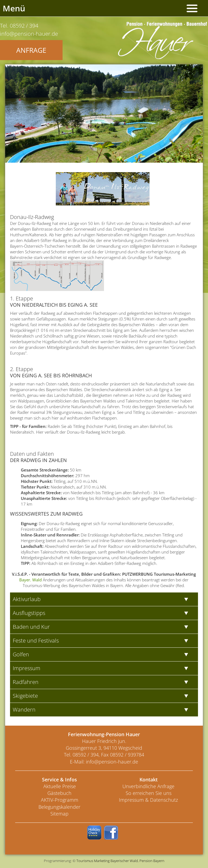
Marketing (102, 861)
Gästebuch (59, 793)
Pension (146, 861)
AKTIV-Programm (60, 800)
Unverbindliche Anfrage (148, 786)
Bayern (159, 861)
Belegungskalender (59, 807)
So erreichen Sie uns (149, 793)
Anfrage (31, 50)
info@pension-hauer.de (112, 762)
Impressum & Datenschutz (148, 800)
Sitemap (59, 814)
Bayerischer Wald (124, 861)
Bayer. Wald (30, 580)
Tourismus (85, 861)
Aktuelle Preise (60, 786)
